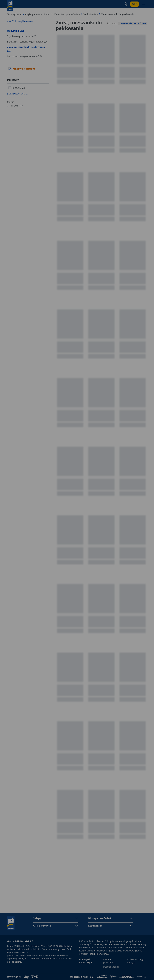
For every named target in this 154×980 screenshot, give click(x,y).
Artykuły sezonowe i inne (38, 14)
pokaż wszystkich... (18, 94)
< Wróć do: (20, 21)
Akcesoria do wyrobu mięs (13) (24, 56)
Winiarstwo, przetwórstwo (67, 14)
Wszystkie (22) (15, 31)
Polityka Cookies (111, 967)
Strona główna (14, 14)
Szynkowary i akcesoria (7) (22, 36)
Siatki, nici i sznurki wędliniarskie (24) (28, 42)
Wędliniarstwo (91, 14)
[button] (126, 4)
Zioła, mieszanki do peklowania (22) (26, 49)
